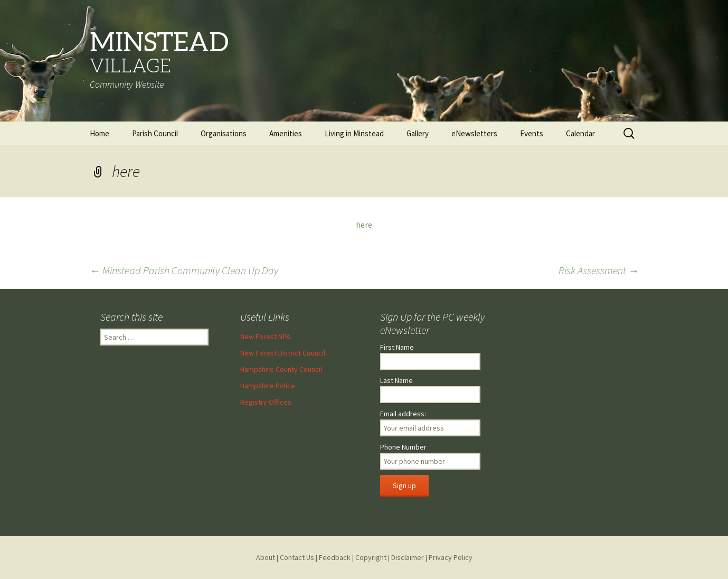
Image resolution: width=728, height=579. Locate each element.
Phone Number (403, 447)
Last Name (396, 380)
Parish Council (155, 133)
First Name (397, 347)
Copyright (371, 557)
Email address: (403, 414)
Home (100, 133)
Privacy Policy (451, 557)
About (266, 557)
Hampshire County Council (281, 369)
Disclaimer (408, 557)
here (364, 225)
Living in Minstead (354, 133)
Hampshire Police (268, 386)
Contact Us (297, 557)
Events (532, 133)
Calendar (580, 133)
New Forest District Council (283, 353)
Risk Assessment (599, 270)
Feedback (335, 557)
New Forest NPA (265, 337)
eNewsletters (474, 133)
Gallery (418, 133)
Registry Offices (266, 402)
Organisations (224, 133)
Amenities (286, 133)
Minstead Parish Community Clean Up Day (184, 270)
